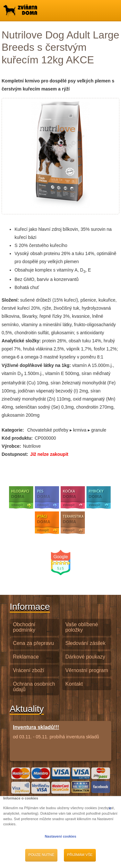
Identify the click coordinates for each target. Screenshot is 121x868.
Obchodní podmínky (24, 627)
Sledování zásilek (86, 643)
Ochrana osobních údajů (34, 687)
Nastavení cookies (61, 836)
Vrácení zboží (29, 670)
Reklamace (26, 657)
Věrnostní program (87, 670)
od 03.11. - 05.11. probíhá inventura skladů (56, 732)
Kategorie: (13, 430)
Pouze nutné (41, 855)
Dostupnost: (15, 454)
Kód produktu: (17, 438)
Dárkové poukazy (86, 657)
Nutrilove (32, 446)
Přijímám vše (80, 855)
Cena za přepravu (33, 643)
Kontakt (74, 684)
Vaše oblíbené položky (82, 627)
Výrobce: (11, 446)
